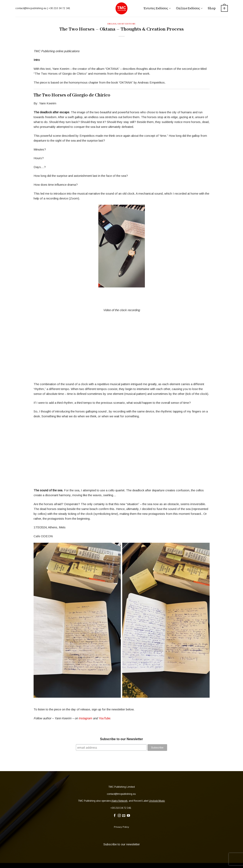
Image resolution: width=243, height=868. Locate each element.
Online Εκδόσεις (189, 8)
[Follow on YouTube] (128, 816)
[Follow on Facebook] (114, 816)
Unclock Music (157, 801)
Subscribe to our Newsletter (121, 739)
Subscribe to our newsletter (122, 844)
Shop (212, 8)
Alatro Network (119, 801)
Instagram (85, 718)
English (112, 24)
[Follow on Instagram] (119, 816)
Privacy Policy (121, 827)
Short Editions (126, 24)
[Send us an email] (124, 816)
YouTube (104, 718)
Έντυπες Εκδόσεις (157, 8)
